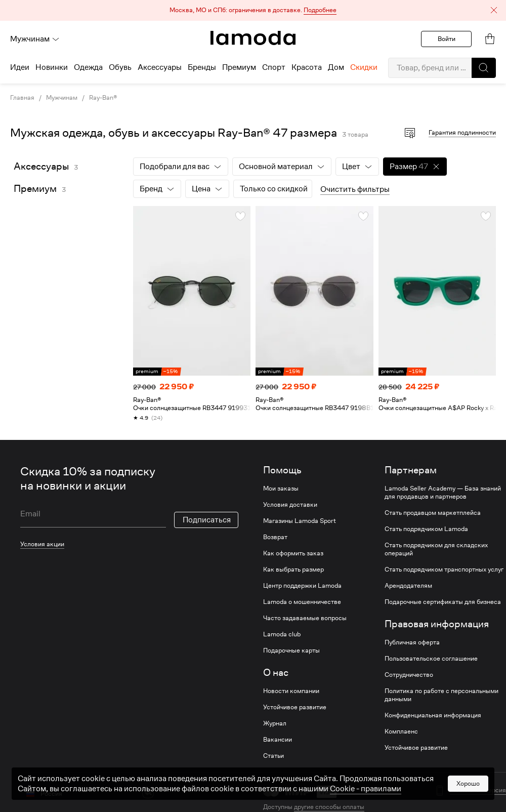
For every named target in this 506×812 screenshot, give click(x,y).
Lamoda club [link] (282, 634)
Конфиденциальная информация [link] (433, 715)
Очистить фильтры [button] (355, 189)
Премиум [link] (35, 189)
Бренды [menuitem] (202, 67)
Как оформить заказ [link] (293, 553)
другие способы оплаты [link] (329, 807)
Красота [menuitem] (307, 67)
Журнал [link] (275, 723)
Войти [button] (447, 39)
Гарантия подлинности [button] (462, 132)
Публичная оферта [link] (412, 642)
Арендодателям (408, 586)
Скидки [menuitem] (364, 67)
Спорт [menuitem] (274, 67)
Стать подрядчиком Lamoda (426, 529)
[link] (253, 38)
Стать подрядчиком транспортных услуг (444, 570)
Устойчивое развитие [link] (295, 707)
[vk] (148, 793)
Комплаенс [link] (401, 732)
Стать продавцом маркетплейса (433, 513)
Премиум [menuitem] (239, 67)
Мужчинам (35, 39)
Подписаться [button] (207, 520)
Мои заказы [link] (281, 489)
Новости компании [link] (291, 691)
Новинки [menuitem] (52, 67)
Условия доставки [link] (290, 505)
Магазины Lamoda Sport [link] (300, 521)
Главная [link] (22, 98)
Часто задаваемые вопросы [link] (305, 618)
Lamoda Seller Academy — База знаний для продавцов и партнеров (443, 493)
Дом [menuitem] (336, 67)
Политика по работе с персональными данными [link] (441, 695)
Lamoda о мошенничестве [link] (302, 602)
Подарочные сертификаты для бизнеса (443, 602)
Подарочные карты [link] (291, 651)
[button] (253, 10)
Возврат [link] (275, 537)
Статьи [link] (273, 756)
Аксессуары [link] (41, 166)
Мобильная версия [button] (478, 790)
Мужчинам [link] (62, 98)
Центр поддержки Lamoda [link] (302, 586)
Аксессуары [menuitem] (160, 67)
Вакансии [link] (278, 740)
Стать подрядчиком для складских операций (436, 549)
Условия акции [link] (42, 544)
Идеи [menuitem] (20, 67)
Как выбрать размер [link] (293, 570)
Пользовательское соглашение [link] (431, 659)
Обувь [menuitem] (120, 67)
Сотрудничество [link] (409, 675)
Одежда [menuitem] (88, 67)
